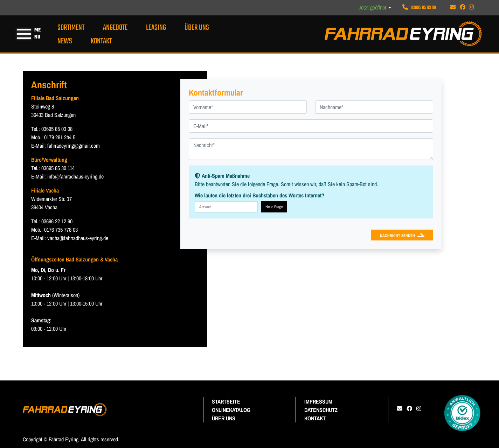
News (65, 41)
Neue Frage (274, 207)
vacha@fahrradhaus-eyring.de (78, 238)
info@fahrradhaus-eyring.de (75, 176)
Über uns (197, 28)
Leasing (156, 28)
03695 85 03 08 (419, 8)
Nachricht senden (397, 235)
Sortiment (71, 28)
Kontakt (101, 41)
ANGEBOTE (115, 28)
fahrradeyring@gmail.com (74, 146)
